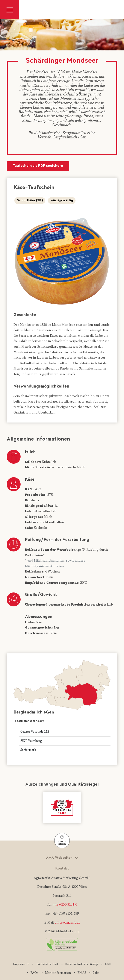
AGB (108, 964)
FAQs (34, 973)
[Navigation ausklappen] (10, 10)
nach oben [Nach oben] (62, 841)
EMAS (82, 973)
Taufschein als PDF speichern (38, 166)
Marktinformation (58, 973)
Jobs (96, 973)
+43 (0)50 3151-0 (65, 905)
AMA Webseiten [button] (60, 858)
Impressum (21, 964)
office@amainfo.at (67, 923)
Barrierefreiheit (47, 964)
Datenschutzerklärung (82, 964)
